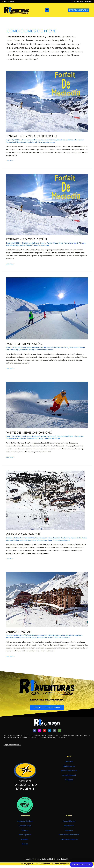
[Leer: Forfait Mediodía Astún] (47, 204)
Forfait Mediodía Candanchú (31, 136)
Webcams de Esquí (28, 350)
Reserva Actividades (69, 771)
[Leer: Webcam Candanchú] (45, 500)
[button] (47, 10)
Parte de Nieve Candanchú (29, 433)
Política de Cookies (62, 859)
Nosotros (69, 762)
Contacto (69, 780)
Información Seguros (69, 839)
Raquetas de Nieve (25, 821)
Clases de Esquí (25, 826)
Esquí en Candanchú (48, 140)
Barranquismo (25, 835)
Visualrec (69, 864)
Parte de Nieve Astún (24, 344)
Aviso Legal (29, 859)
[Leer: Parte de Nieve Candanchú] (47, 405)
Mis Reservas (69, 826)
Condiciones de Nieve (30, 140)
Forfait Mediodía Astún (26, 239)
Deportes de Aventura (15, 538)
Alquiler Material (69, 775)
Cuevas (25, 844)
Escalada (25, 839)
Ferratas (25, 830)
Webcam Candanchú (24, 534)
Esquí (8, 140)
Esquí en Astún (46, 243)
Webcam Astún (19, 632)
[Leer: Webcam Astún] (47, 600)
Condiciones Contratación (69, 835)
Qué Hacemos (69, 766)
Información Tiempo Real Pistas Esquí (21, 540)
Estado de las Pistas (65, 140)
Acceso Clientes (69, 821)
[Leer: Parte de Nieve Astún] (47, 308)
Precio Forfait (32, 142)
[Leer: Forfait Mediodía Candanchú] (47, 101)
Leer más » (10, 160)
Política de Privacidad (44, 859)
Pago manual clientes (13, 745)
